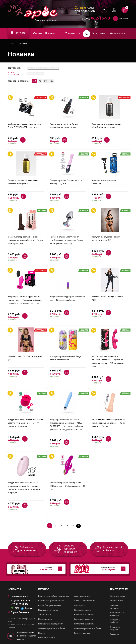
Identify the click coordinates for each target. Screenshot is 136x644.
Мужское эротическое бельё (88, 629)
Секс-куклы (80, 606)
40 (40, 81)
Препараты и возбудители (51, 624)
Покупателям (100, 34)
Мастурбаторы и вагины (50, 606)
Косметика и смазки (83, 619)
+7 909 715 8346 (20, 604)
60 (46, 81)
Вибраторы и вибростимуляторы (54, 596)
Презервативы (45, 619)
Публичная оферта (26, 633)
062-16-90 (93, 19)
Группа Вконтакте (19, 613)
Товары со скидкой (115, 629)
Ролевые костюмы (83, 633)
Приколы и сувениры (84, 624)
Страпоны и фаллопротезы (51, 601)
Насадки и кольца (82, 610)
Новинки (53, 34)
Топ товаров (73, 34)
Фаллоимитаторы (82, 596)
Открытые (35, 569)
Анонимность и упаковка (117, 614)
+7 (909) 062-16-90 (19, 601)
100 (52, 81)
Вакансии (114, 634)
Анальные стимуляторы (85, 601)
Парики (42, 633)
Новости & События (115, 621)
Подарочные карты (47, 638)
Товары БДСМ (45, 615)
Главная (11, 44)
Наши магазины (118, 34)
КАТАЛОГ (20, 34)
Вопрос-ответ (116, 601)
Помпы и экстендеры (48, 610)
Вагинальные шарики (84, 615)
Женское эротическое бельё (52, 629)
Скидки (40, 34)
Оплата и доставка (114, 607)
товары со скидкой (98, 569)
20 (35, 81)
